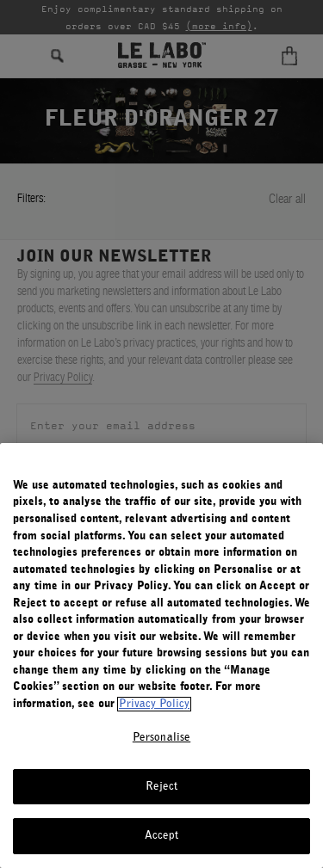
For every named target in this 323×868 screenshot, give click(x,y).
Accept (162, 836)
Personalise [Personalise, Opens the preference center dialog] (161, 738)
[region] (161, 656)
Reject (162, 787)
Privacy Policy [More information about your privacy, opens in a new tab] (154, 704)
